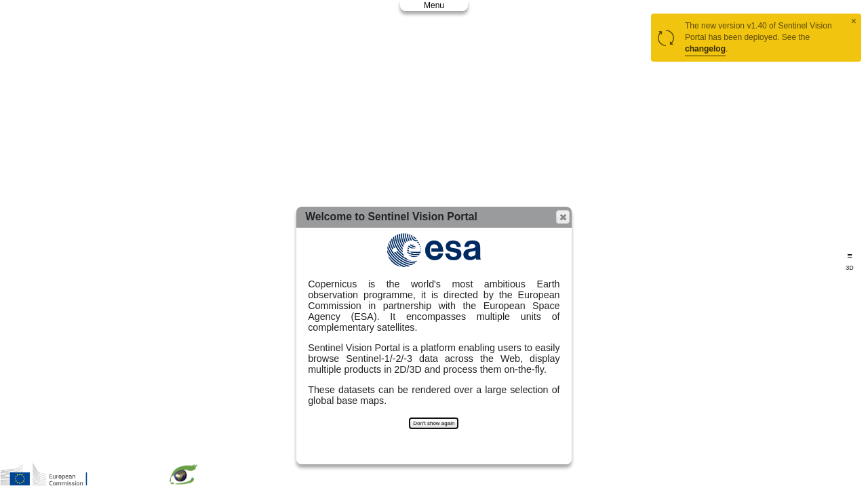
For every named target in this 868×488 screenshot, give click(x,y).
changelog (705, 49)
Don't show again (434, 423)
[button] (563, 217)
